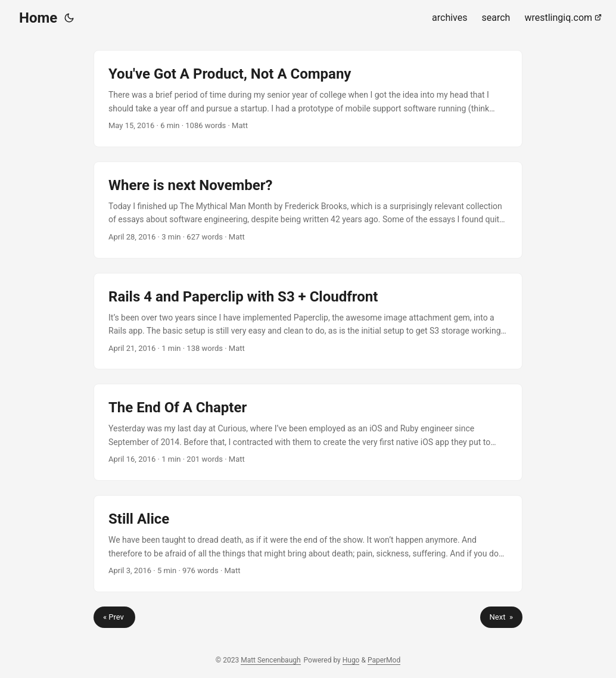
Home (38, 18)
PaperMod (384, 660)
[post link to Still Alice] (308, 544)
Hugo (351, 660)
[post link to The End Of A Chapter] (308, 432)
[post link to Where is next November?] (308, 210)
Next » (501, 617)
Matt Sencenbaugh (270, 660)
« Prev (114, 617)
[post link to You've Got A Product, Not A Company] (308, 99)
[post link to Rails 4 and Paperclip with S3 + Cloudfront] (308, 321)
